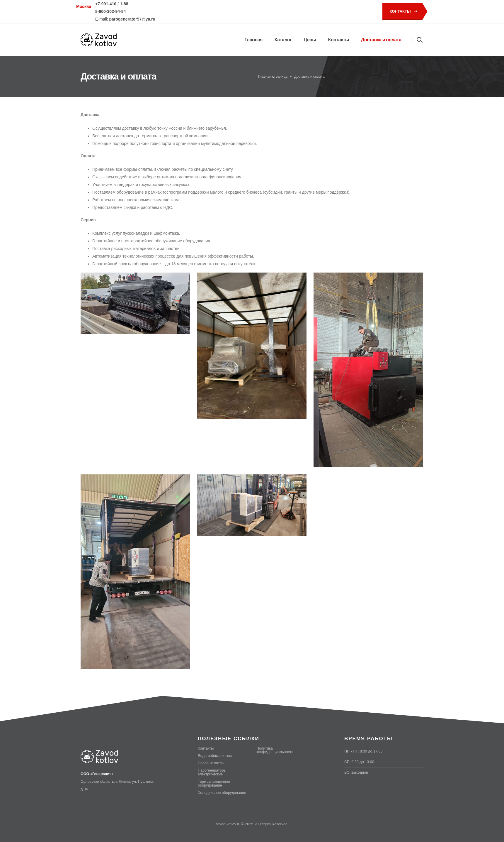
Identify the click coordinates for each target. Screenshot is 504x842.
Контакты (403, 11)
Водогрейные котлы (215, 756)
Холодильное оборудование (222, 793)
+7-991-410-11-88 (112, 4)
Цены (310, 40)
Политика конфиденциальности (275, 750)
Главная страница (273, 77)
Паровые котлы (211, 763)
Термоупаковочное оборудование (214, 783)
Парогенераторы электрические (212, 772)
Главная (253, 40)
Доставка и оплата (381, 40)
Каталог (283, 40)
